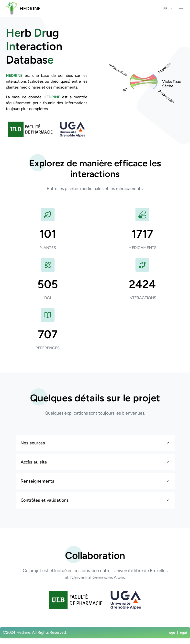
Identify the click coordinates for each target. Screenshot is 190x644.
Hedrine (23, 632)
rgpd (184, 633)
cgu (172, 633)
